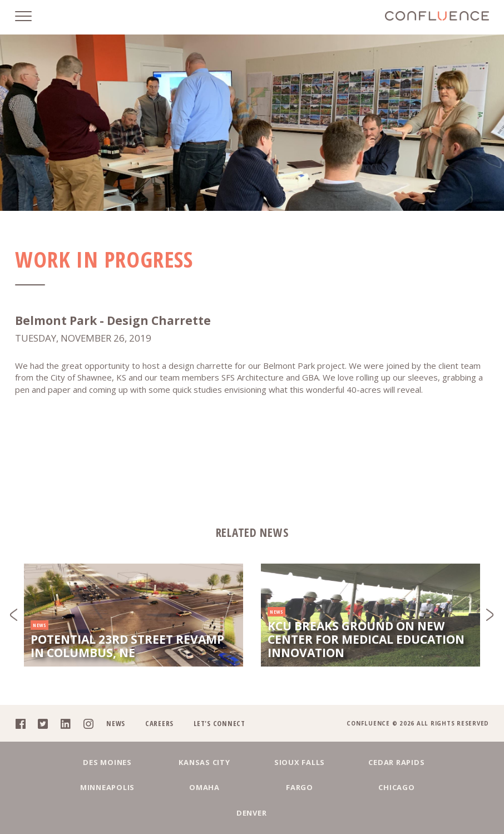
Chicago (298, 813)
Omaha (113, 813)
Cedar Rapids (345, 787)
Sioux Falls (252, 787)
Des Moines (67, 787)
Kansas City (159, 787)
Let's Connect (219, 748)
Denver (391, 813)
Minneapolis (437, 787)
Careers (159, 748)
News (116, 748)
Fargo (206, 813)
